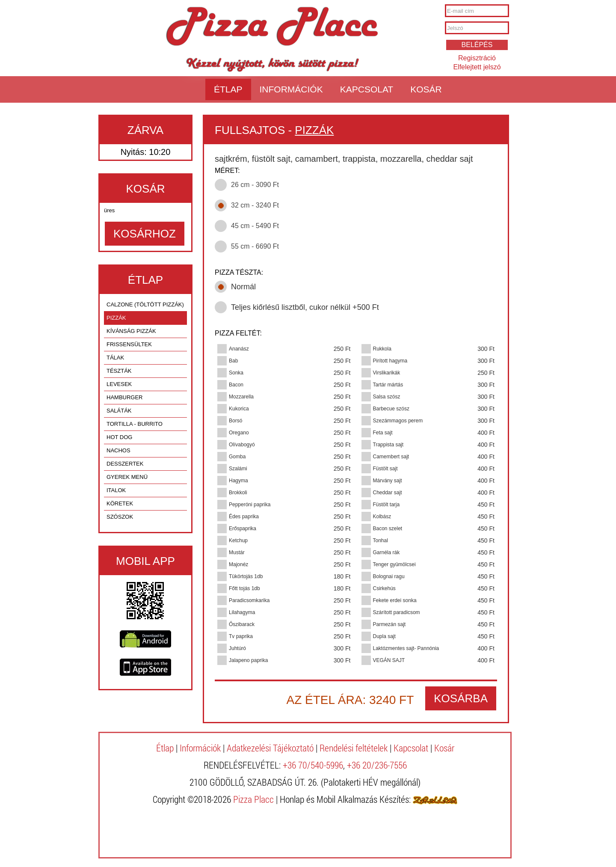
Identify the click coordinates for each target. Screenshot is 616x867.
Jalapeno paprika (248, 660)
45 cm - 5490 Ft (255, 226)
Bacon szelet (388, 529)
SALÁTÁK (119, 411)
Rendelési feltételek (354, 748)
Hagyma (238, 481)
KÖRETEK (120, 503)
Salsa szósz (387, 397)
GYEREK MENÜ (127, 477)
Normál (243, 287)
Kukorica (239, 409)
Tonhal (381, 540)
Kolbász (382, 517)
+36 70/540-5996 (313, 765)
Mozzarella (241, 397)
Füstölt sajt (385, 469)
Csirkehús (384, 588)
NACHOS (118, 450)
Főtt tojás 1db (244, 588)
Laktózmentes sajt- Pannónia (406, 648)
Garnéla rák (386, 552)
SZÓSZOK (120, 517)
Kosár (426, 89)
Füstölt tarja (386, 505)
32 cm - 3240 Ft (255, 205)
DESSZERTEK (125, 464)
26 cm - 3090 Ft (255, 185)
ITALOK (116, 490)
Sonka (236, 373)
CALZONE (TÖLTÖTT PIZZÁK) (145, 304)
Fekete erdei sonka (395, 600)
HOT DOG (119, 437)
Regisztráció (477, 58)
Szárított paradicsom (397, 612)
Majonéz (238, 564)
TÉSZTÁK (119, 371)
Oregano (239, 433)
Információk (291, 89)
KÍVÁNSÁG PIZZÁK (131, 331)
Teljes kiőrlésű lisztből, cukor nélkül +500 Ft (305, 307)
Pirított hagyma (390, 361)
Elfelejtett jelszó (477, 67)
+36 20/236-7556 (377, 765)
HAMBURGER (125, 397)
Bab (233, 361)
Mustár (237, 552)
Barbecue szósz (391, 409)
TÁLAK (115, 358)
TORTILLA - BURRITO (135, 424)
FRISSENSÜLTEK (129, 344)
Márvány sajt (388, 481)
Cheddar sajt (388, 493)
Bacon (236, 385)
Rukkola (382, 349)
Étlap (228, 89)
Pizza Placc (272, 27)
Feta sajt (383, 433)
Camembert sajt (391, 457)
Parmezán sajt (389, 624)
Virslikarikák (387, 373)
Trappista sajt (388, 445)
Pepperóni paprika (250, 505)
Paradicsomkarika (249, 600)
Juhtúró (237, 648)
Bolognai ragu (389, 576)
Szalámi (238, 469)
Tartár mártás (388, 385)
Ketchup (238, 540)
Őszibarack (242, 624)
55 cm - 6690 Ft (255, 246)
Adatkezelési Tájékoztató (270, 748)
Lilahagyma (242, 612)
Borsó (235, 421)
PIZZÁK (116, 318)
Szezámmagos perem (398, 421)
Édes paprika (244, 517)
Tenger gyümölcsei (394, 564)
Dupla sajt (384, 636)
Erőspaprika (243, 529)
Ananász (239, 349)
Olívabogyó (242, 445)
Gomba (237, 457)
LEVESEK (119, 384)
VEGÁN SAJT (389, 660)
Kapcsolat (367, 89)
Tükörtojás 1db (246, 576)
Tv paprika (241, 636)
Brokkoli (238, 493)
